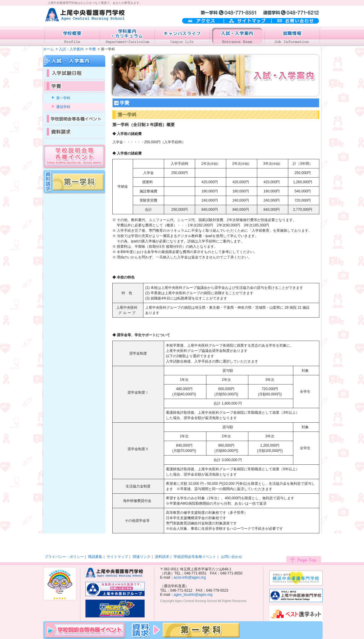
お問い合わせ (296, 21)
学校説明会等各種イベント (195, 557)
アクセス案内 (203, 21)
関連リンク (142, 557)
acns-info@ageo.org (190, 577)
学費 (92, 49)
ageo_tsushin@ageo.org (193, 595)
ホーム (48, 49)
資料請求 (162, 557)
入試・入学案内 (71, 49)
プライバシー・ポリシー (64, 557)
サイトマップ (248, 21)
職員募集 (95, 557)
